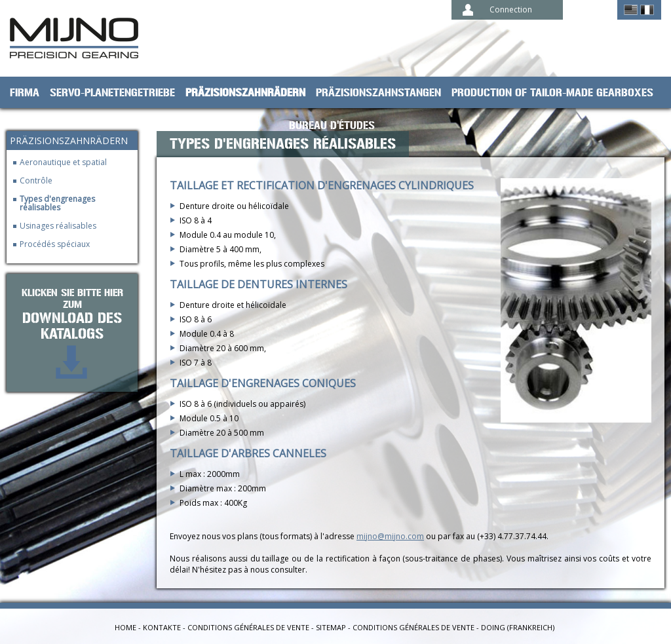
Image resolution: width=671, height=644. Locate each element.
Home (125, 627)
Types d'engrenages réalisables (57, 203)
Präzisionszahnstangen (378, 93)
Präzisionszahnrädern (245, 93)
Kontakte (162, 627)
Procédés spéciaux (55, 244)
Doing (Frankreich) (518, 627)
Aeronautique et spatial (63, 162)
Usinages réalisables (58, 226)
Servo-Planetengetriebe (112, 93)
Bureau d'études (332, 126)
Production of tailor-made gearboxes (552, 93)
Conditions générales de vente (248, 627)
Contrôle (36, 180)
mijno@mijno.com (390, 536)
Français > (647, 10)
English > (631, 10)
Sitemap (331, 627)
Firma (25, 93)
